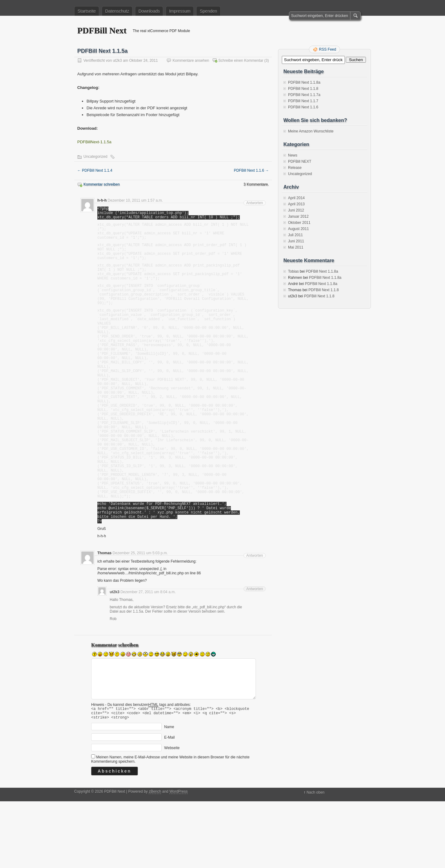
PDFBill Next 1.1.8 (303, 89)
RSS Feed (327, 49)
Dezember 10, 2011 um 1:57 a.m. (135, 200)
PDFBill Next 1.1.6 (251, 170)
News (293, 155)
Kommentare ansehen (191, 61)
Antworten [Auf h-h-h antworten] (255, 203)
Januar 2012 (298, 216)
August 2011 (298, 229)
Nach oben (316, 859)
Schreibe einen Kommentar (241, 61)
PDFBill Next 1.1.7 (303, 101)
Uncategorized (95, 157)
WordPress (178, 858)
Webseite (172, 815)
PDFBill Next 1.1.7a (304, 95)
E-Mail (169, 804)
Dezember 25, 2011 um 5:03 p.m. (140, 617)
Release (295, 168)
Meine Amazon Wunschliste (311, 131)
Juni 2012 (296, 210)
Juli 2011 (295, 235)
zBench (155, 858)
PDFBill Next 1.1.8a (304, 82)
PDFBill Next (102, 30)
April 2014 (296, 198)
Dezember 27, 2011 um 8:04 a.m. (148, 656)
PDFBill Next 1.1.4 (95, 170)
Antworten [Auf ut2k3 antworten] (255, 653)
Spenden (208, 11)
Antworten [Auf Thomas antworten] (255, 619)
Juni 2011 (296, 241)
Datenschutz (117, 11)
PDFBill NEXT (300, 161)
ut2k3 (117, 61)
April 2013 (296, 204)
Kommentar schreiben (102, 184)
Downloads (149, 11)
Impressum (180, 11)
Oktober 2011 (299, 223)
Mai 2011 (296, 247)
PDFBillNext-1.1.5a (94, 142)
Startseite (87, 11)
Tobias (293, 271)
